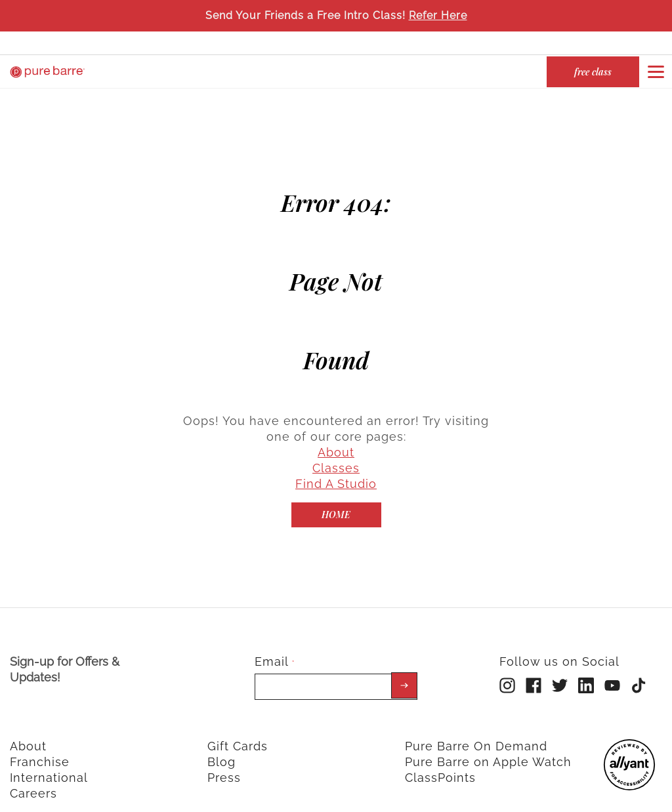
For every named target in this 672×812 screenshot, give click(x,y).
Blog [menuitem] (221, 748)
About (336, 438)
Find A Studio (336, 470)
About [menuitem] (28, 732)
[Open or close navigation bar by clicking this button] (656, 71)
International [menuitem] (49, 764)
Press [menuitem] (224, 764)
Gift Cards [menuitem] (238, 732)
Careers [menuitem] (33, 780)
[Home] (336, 501)
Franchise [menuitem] (40, 748)
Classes (336, 454)
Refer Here (438, 15)
